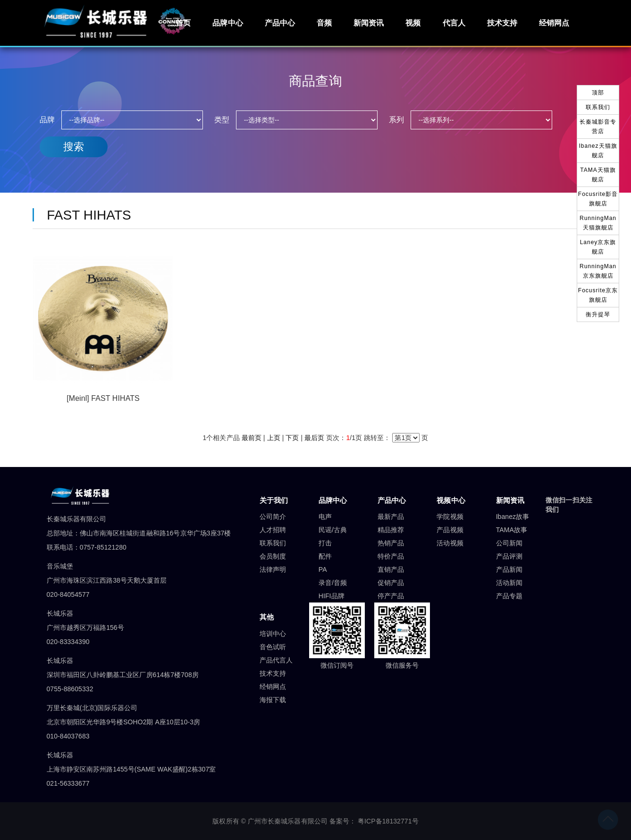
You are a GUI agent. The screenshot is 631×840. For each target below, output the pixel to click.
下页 (292, 438)
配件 (325, 556)
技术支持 (502, 23)
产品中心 (280, 23)
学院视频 (450, 517)
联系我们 (273, 543)
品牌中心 (227, 23)
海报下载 (273, 700)
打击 (325, 543)
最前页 (252, 438)
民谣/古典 (333, 530)
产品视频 (450, 530)
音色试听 (273, 647)
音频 (324, 23)
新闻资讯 (369, 23)
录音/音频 (333, 583)
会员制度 (273, 556)
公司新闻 (509, 543)
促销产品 (391, 583)
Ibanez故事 (513, 517)
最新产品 (391, 517)
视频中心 (451, 500)
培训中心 (273, 634)
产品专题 (509, 596)
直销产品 (391, 569)
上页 (274, 438)
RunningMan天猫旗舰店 (598, 223)
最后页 (314, 438)
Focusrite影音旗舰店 (598, 199)
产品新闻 (509, 569)
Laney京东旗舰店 (598, 247)
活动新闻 (509, 583)
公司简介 (273, 517)
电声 (325, 517)
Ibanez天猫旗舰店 (598, 151)
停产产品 (391, 596)
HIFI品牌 (332, 596)
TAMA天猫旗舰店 (598, 175)
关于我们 (274, 500)
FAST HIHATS (85, 215)
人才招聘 (273, 530)
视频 (413, 23)
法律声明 (273, 569)
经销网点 (554, 23)
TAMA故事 (512, 530)
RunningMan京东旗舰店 (598, 271)
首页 (183, 23)
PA (323, 569)
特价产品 (391, 556)
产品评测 (509, 556)
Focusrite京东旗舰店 (598, 295)
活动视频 (450, 543)
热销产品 (391, 543)
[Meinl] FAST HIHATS (103, 398)
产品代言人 (276, 660)
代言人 (454, 23)
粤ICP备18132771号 (388, 821)
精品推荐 (391, 530)
